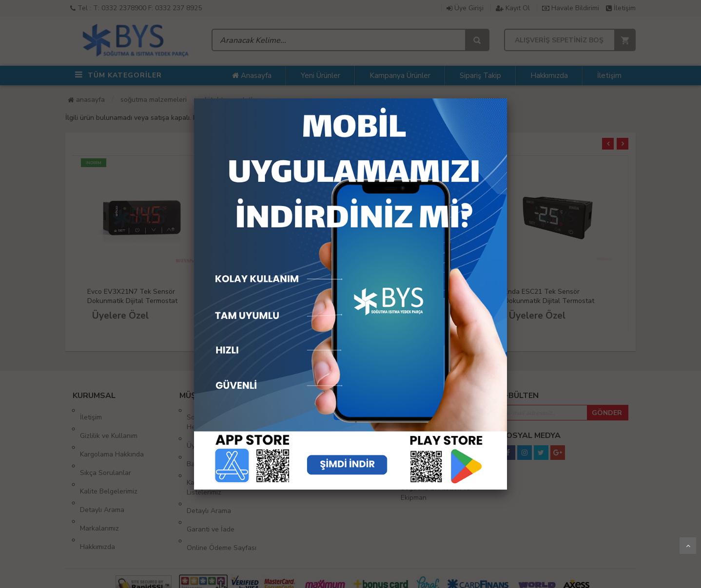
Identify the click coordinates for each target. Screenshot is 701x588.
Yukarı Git (688, 546)
